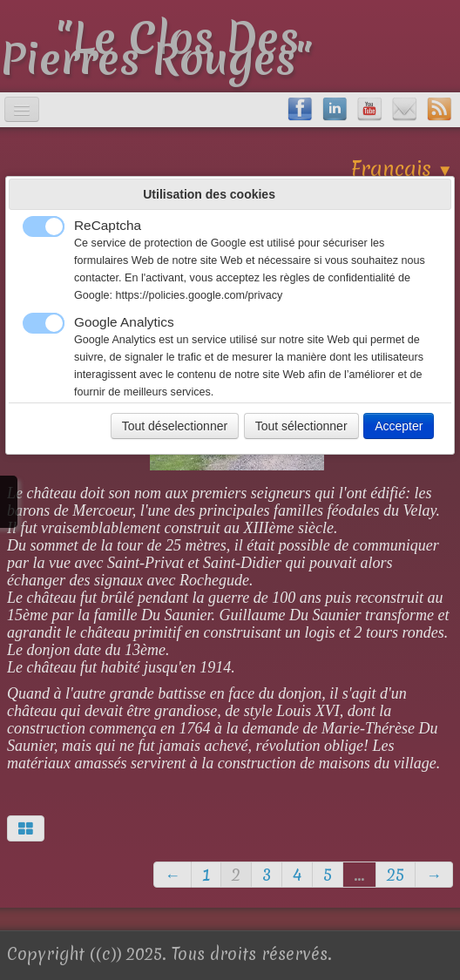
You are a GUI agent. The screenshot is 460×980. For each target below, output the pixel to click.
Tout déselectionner (175, 426)
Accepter (399, 426)
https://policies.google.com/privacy (200, 295)
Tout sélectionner (301, 426)
